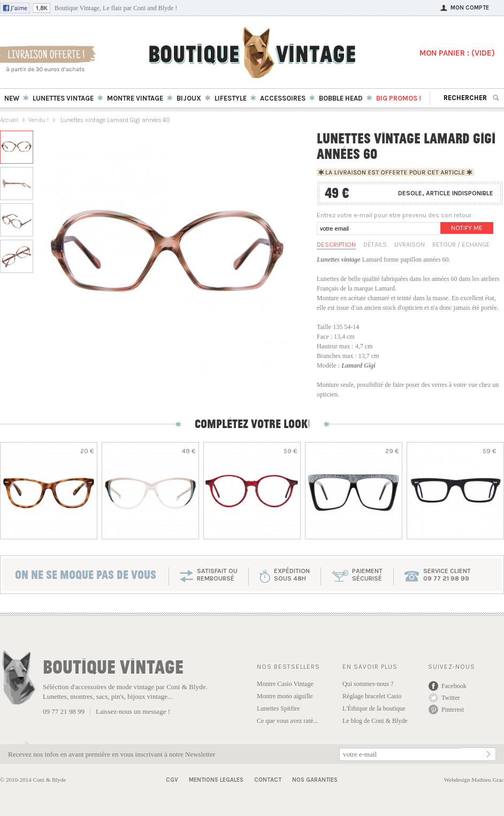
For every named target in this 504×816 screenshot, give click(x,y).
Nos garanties (315, 780)
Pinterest (453, 710)
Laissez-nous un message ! (133, 711)
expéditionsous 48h (292, 575)
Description (336, 245)
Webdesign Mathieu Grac (474, 780)
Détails (375, 245)
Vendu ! (39, 120)
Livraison (410, 245)
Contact (268, 780)
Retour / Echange (461, 245)
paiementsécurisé (367, 575)
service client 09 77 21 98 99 (447, 575)
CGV (172, 780)
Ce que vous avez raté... (287, 721)
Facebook (454, 686)
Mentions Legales (216, 780)
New (12, 98)
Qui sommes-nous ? (368, 684)
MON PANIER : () (457, 53)
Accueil (9, 120)
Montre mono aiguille (285, 696)
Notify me (467, 228)
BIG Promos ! (399, 98)
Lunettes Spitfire (278, 708)
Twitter (450, 698)
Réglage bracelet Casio (372, 696)
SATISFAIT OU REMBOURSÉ (217, 575)
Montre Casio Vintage (285, 684)
